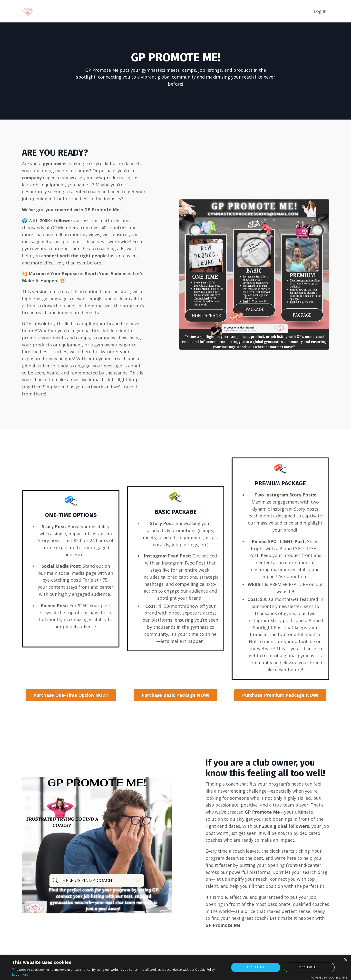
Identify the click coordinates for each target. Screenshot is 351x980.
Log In (320, 11)
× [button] (346, 960)
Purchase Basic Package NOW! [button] (176, 695)
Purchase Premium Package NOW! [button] (280, 695)
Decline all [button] (309, 967)
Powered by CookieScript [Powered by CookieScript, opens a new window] (329, 977)
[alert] (175, 967)
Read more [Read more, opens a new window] (20, 975)
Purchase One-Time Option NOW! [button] (71, 695)
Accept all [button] (256, 967)
